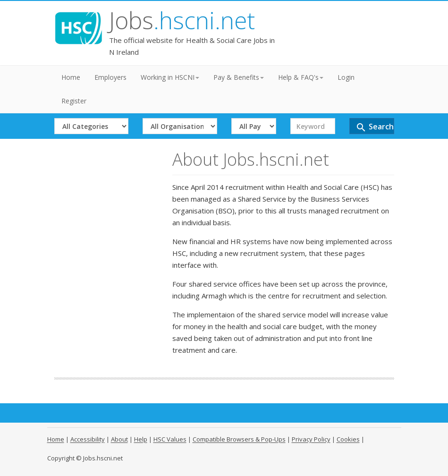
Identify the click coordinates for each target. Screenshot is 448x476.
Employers (110, 77)
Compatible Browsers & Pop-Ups (239, 439)
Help (141, 439)
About (119, 439)
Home (71, 77)
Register (74, 101)
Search (375, 127)
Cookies (348, 439)
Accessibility (88, 439)
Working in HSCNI (170, 77)
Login (346, 77)
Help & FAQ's (301, 77)
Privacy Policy (311, 439)
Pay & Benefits (239, 77)
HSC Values (170, 439)
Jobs (182, 20)
